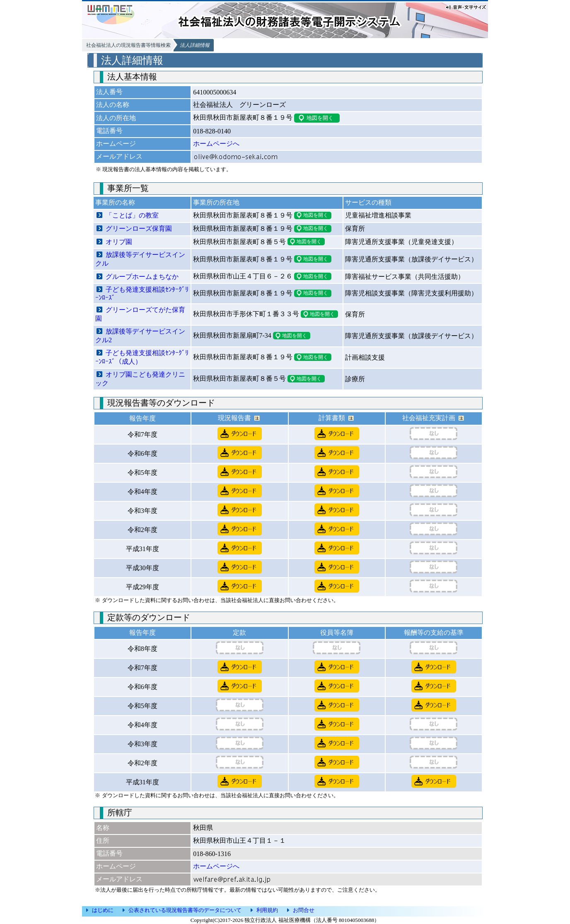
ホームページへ (216, 144)
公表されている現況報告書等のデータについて (185, 910)
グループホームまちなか (142, 277)
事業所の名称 (115, 202)
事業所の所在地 (216, 202)
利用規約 (267, 910)
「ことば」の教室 (132, 215)
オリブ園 (119, 242)
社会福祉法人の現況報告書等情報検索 (128, 45)
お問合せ (304, 910)
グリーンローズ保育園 (139, 229)
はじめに (103, 910)
